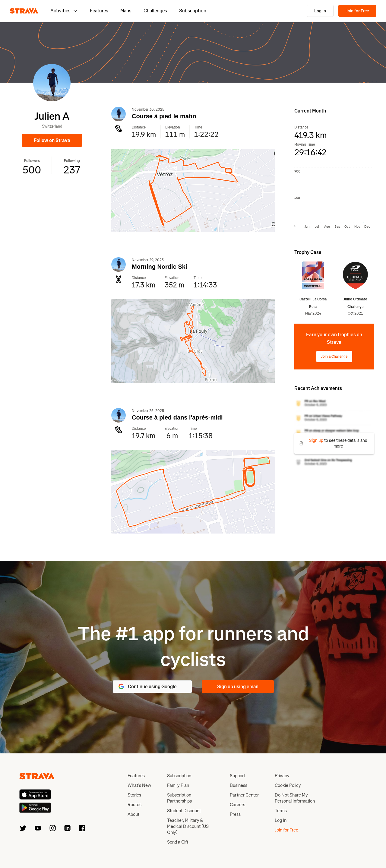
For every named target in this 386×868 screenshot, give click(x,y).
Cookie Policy (288, 785)
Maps (126, 11)
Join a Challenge (334, 356)
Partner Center (244, 795)
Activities (64, 11)
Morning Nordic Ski (159, 267)
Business (239, 785)
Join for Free (357, 11)
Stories (134, 795)
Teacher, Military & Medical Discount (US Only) (188, 826)
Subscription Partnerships (179, 798)
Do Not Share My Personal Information (295, 798)
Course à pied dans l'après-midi (177, 417)
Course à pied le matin (164, 116)
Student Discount (184, 811)
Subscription (193, 11)
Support (238, 776)
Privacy (282, 776)
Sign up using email (238, 687)
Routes (134, 805)
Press (235, 814)
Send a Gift (178, 842)
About (133, 814)
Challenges (155, 11)
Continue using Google (147, 686)
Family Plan (178, 785)
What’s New (139, 785)
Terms (281, 811)
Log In (320, 11)
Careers (237, 805)
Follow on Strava (52, 140)
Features (99, 11)
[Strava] (24, 11)
